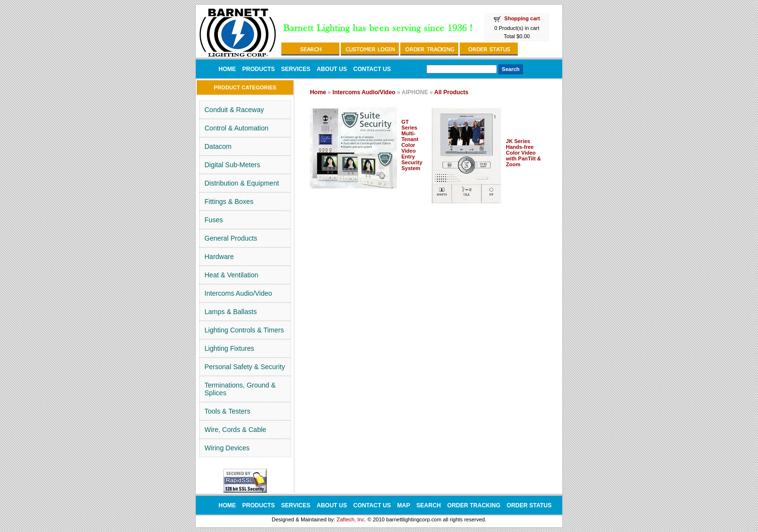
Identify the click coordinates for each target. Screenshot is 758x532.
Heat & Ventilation (231, 275)
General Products (231, 238)
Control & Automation (236, 128)
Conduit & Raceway (234, 110)
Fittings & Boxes (229, 201)
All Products (451, 92)
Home (318, 92)
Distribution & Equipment (242, 183)
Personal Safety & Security (245, 367)
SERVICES (295, 69)
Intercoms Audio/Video (238, 293)
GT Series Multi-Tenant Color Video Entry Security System (412, 145)
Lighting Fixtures (229, 348)
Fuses (214, 220)
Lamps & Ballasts (231, 312)
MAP (404, 505)
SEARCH (429, 505)
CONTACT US (372, 69)
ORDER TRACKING (474, 505)
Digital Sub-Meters (232, 165)
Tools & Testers (227, 411)
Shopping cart (522, 18)
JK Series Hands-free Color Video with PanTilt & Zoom (524, 153)
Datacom (218, 146)
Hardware (219, 257)
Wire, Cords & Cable (235, 430)
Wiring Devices (227, 448)
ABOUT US (332, 69)
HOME (227, 69)
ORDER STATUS (529, 505)
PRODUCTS (258, 69)
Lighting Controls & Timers (244, 330)
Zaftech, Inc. (351, 519)
